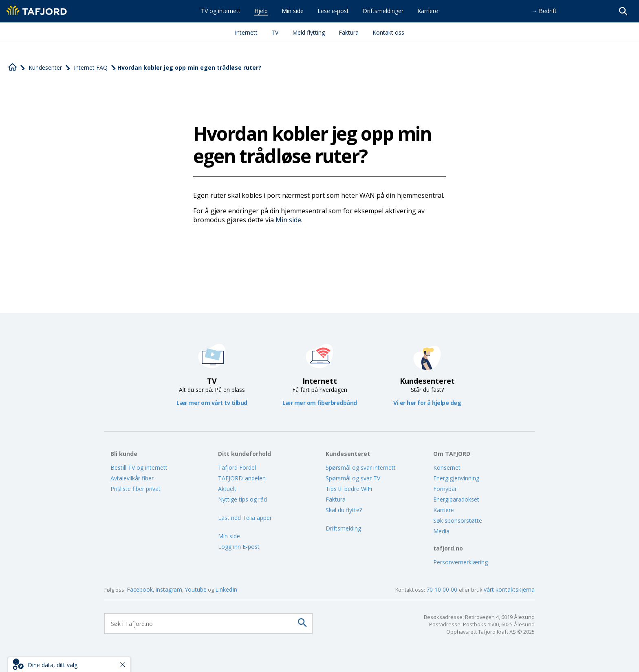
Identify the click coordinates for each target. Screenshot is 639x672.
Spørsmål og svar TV (353, 478)
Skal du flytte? (344, 510)
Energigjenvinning (456, 478)
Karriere (444, 510)
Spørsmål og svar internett (361, 468)
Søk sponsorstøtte (458, 521)
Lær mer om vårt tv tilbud (212, 403)
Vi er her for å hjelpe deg (427, 403)
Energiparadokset (456, 499)
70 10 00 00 (443, 589)
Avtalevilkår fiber (132, 478)
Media (441, 531)
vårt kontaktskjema (509, 589)
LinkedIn (226, 589)
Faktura (336, 499)
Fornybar (445, 489)
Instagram (169, 589)
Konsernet (447, 468)
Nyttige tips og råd (242, 499)
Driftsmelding (343, 528)
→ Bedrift (544, 11)
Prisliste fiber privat (136, 489)
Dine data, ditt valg (53, 665)
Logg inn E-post (239, 547)
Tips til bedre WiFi (349, 489)
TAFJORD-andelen (242, 478)
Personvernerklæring (461, 562)
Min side (288, 220)
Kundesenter (45, 67)
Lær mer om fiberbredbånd (320, 403)
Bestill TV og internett (139, 468)
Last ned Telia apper (245, 518)
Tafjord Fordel (237, 468)
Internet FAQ (91, 67)
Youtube (196, 589)
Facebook (140, 589)
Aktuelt (227, 489)
